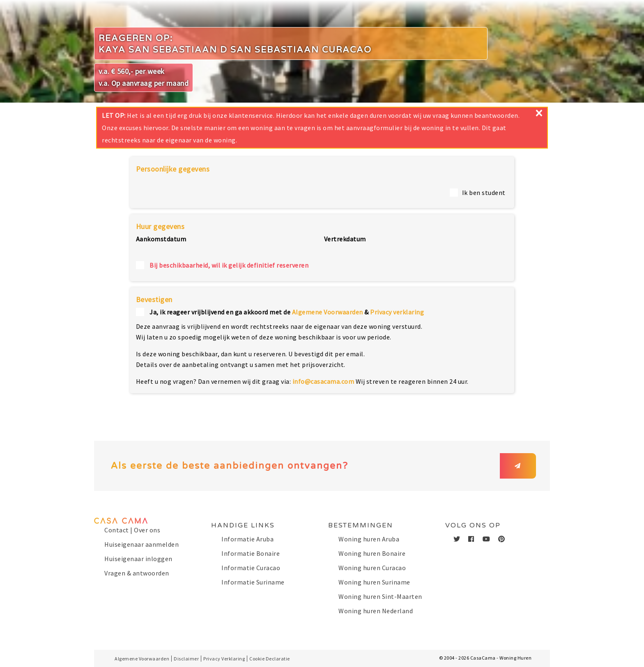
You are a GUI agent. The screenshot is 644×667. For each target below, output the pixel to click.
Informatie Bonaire (251, 553)
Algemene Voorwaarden (328, 312)
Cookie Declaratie (270, 659)
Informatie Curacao (251, 568)
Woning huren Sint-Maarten (380, 596)
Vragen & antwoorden (137, 573)
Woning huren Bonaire (372, 553)
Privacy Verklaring (224, 659)
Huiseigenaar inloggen (138, 559)
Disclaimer (186, 659)
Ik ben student (484, 193)
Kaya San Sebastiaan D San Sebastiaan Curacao (235, 50)
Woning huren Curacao (372, 568)
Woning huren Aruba (369, 539)
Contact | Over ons (132, 530)
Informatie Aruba (247, 539)
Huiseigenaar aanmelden (141, 544)
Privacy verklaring (397, 312)
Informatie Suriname (253, 582)
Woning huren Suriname (374, 582)
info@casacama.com (323, 381)
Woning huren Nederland (376, 611)
